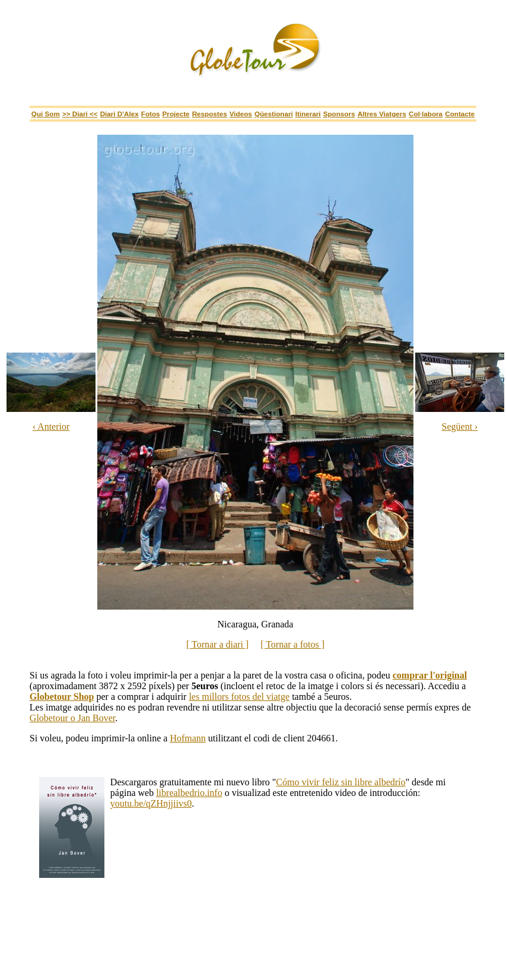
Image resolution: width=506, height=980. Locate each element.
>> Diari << (80, 114)
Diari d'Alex (120, 114)
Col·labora (426, 114)
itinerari (308, 114)
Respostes (210, 114)
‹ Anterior (51, 426)
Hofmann (187, 738)
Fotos (151, 114)
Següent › (460, 426)
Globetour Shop (62, 697)
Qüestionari (274, 114)
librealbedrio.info (189, 793)
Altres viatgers (382, 114)
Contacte (460, 114)
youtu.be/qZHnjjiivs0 (151, 803)
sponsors (339, 114)
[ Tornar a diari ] (217, 644)
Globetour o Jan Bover (72, 718)
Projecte (176, 114)
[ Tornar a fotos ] (292, 644)
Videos (241, 114)
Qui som (46, 114)
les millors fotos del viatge (239, 697)
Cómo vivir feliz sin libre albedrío (340, 782)
